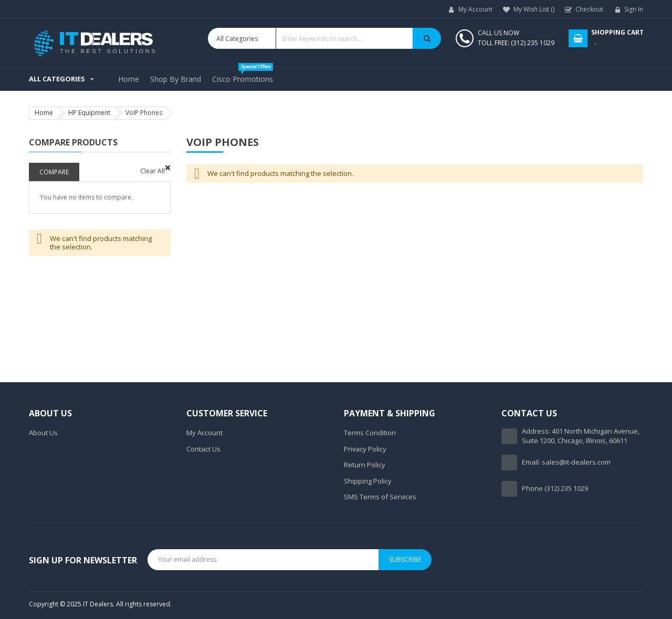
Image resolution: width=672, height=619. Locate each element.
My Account (475, 9)
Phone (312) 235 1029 (555, 488)
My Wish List (534, 9)
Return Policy (365, 465)
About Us (43, 433)
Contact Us (203, 449)
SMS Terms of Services (380, 497)
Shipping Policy (368, 481)
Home (44, 113)
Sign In (634, 9)
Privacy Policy (365, 449)
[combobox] (324, 38)
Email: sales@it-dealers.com (566, 462)
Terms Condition (370, 433)
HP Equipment (89, 113)
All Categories (57, 79)
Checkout (589, 9)
